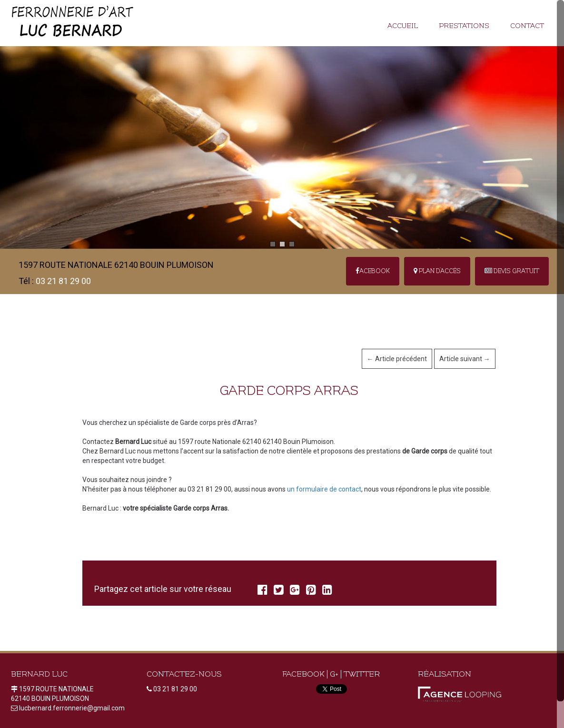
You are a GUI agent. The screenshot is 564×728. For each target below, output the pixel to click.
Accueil (403, 26)
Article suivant (465, 359)
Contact (527, 26)
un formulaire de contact (324, 489)
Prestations (464, 26)
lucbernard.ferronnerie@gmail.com (72, 708)
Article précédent (397, 359)
